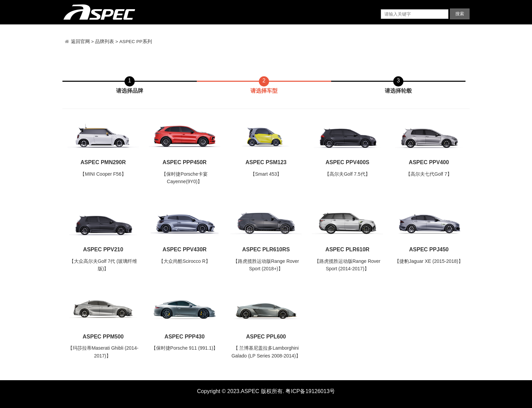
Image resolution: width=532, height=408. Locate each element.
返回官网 (81, 42)
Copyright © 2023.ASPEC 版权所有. (241, 391)
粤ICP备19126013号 (310, 391)
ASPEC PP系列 (136, 42)
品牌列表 (104, 42)
